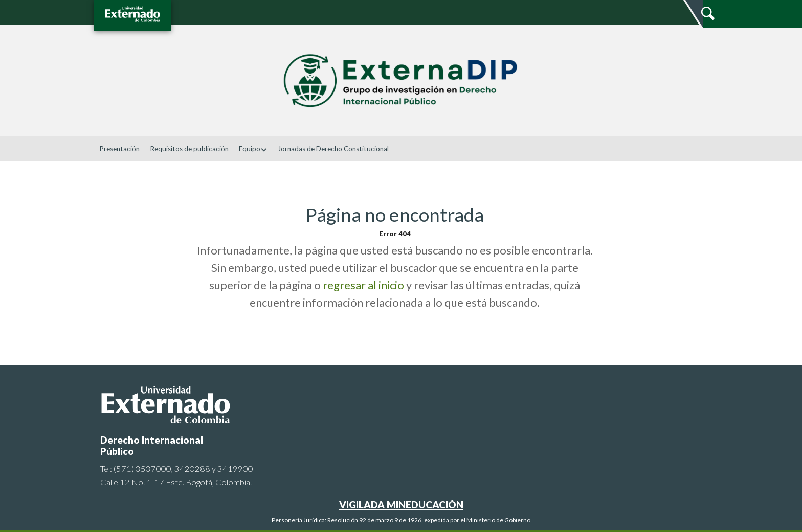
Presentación (119, 149)
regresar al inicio (363, 285)
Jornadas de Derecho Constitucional (333, 149)
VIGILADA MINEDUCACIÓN (401, 505)
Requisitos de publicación (189, 149)
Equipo (253, 149)
